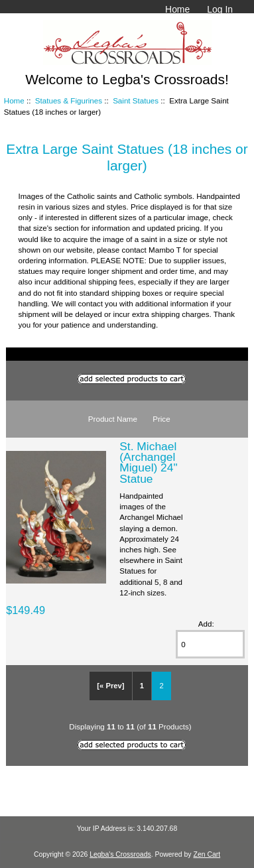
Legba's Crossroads (120, 854)
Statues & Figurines (69, 100)
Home (177, 9)
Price (161, 419)
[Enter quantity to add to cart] (210, 644)
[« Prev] (110, 686)
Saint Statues (136, 100)
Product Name (113, 419)
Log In (220, 9)
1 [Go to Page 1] (142, 686)
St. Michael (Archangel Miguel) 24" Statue (148, 463)
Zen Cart (207, 854)
